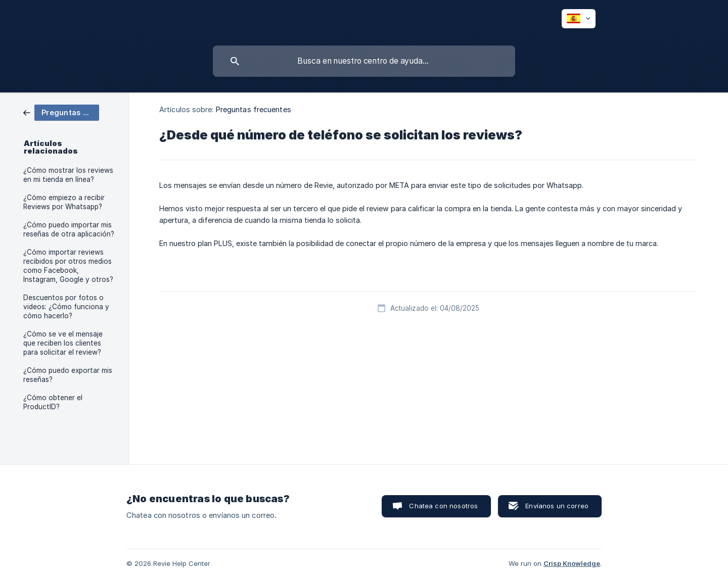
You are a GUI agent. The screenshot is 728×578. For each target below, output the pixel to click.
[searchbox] (364, 61)
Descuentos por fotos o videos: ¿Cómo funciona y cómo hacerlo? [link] (66, 307)
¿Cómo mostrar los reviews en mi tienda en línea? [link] (68, 175)
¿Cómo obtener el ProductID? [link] (53, 402)
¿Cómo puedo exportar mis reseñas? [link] (68, 375)
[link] (61, 112)
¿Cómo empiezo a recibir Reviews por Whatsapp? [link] (64, 202)
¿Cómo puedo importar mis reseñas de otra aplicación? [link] (69, 229)
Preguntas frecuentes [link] (254, 109)
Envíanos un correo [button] (557, 506)
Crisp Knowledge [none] (572, 563)
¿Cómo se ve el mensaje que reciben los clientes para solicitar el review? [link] (63, 343)
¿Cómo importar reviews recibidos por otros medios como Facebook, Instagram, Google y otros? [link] (68, 266)
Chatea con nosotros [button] (443, 506)
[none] (579, 19)
